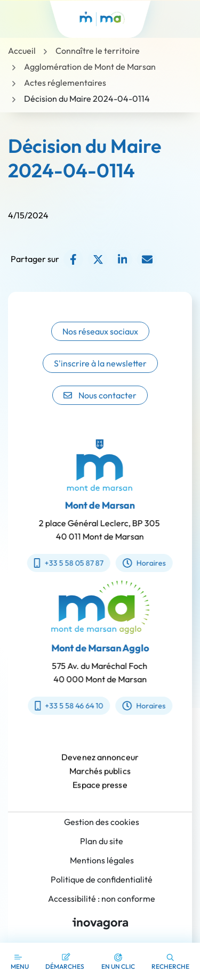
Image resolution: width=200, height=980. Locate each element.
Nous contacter (100, 407)
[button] (118, 961)
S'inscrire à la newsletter (100, 375)
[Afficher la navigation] (20, 961)
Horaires (135, 563)
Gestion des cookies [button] (102, 822)
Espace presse (100, 794)
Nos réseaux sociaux (100, 343)
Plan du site (102, 841)
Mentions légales (102, 860)
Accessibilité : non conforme (102, 899)
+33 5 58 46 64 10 (78, 706)
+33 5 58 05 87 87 (60, 563)
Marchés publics (100, 780)
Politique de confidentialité (102, 879)
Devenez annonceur (100, 766)
